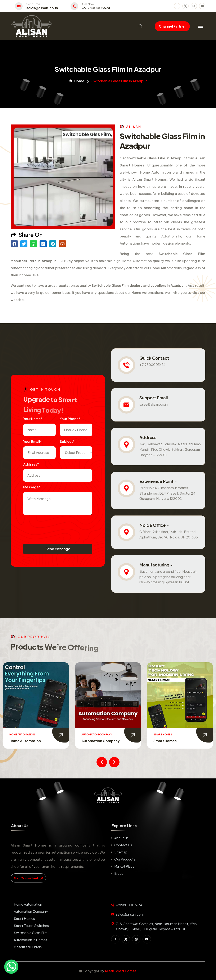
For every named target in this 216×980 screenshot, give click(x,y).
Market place (124, 866)
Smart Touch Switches (31, 926)
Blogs (119, 873)
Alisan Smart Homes (120, 971)
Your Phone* (70, 419)
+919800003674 (96, 8)
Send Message (58, 549)
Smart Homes (165, 741)
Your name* (33, 419)
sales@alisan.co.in (42, 8)
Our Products (125, 859)
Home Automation (25, 741)
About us (121, 838)
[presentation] (55, 527)
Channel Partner (172, 26)
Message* (32, 487)
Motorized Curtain (28, 947)
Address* (31, 464)
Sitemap (121, 852)
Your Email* (32, 441)
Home (77, 81)
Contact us (123, 845)
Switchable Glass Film (31, 933)
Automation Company (101, 741)
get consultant (28, 878)
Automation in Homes (30, 940)
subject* (67, 441)
